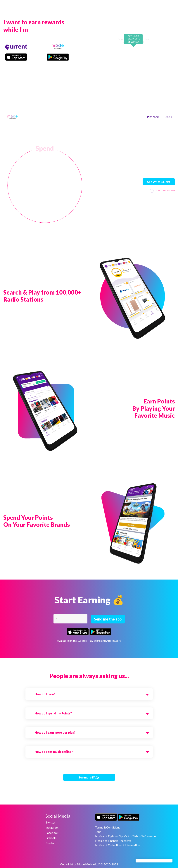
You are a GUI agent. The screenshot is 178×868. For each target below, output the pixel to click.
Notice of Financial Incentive (113, 841)
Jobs (169, 117)
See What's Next (159, 182)
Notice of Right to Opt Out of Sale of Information (126, 836)
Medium (51, 843)
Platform (153, 117)
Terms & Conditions (108, 827)
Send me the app (108, 619)
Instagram (52, 827)
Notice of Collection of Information (118, 845)
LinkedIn (51, 838)
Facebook (52, 833)
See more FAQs (89, 777)
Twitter (50, 822)
